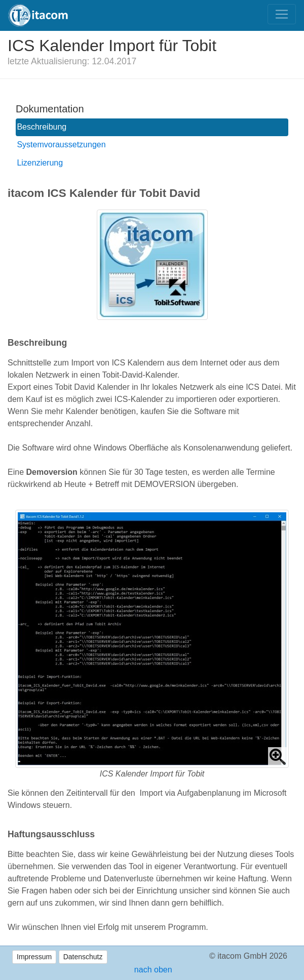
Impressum (34, 957)
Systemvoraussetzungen (61, 145)
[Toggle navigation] (282, 14)
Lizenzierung (40, 163)
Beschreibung (42, 127)
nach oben (152, 970)
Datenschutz (83, 957)
